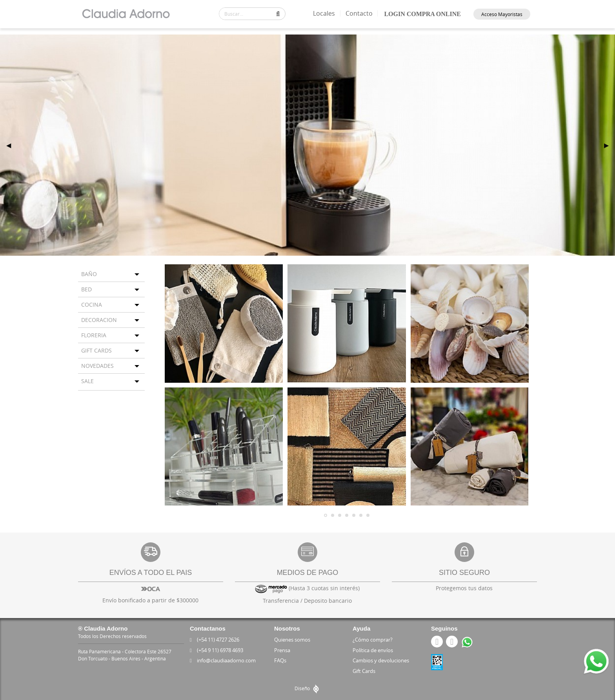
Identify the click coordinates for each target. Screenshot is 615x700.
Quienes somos (292, 640)
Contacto (360, 13)
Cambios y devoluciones (381, 660)
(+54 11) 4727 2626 (216, 640)
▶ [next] (610, 145)
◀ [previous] (12, 145)
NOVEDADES (97, 366)
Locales (326, 13)
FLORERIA (94, 335)
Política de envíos (373, 650)
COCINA (92, 305)
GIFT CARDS (96, 350)
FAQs (280, 660)
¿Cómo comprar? (373, 640)
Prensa (282, 650)
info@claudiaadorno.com (224, 660)
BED (86, 289)
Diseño (308, 688)
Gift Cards (364, 671)
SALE (87, 381)
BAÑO (89, 274)
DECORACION (99, 320)
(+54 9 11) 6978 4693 (218, 650)
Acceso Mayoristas (502, 14)
